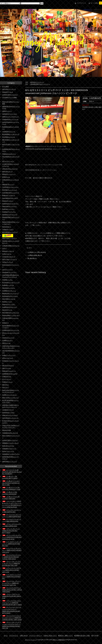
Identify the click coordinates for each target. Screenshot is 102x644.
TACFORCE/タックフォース (10, 418)
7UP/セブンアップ (8, 262)
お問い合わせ (24, 636)
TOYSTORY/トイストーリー (10, 187)
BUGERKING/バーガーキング (11, 134)
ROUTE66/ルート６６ (9, 137)
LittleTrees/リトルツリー (10, 238)
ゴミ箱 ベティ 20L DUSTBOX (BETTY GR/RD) (10, 477)
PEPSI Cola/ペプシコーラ (10, 259)
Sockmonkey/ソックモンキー (11, 315)
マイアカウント (81, 3)
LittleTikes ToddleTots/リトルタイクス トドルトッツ (11, 406)
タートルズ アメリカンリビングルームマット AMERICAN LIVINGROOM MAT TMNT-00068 (12, 618)
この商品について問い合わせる (37, 252)
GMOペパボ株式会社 (59, 640)
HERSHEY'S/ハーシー (8, 184)
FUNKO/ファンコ (7, 382)
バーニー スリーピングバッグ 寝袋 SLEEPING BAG (12, 525)
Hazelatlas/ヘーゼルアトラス (11, 454)
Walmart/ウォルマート (9, 371)
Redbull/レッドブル (8, 285)
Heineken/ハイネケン (9, 288)
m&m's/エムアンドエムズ (10, 415)
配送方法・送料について (65, 636)
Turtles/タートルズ (8, 229)
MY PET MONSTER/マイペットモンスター (10, 401)
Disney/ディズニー (8, 201)
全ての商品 (5, 86)
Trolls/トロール (7, 254)
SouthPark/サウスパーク (9, 307)
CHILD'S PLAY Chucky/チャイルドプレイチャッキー (11, 426)
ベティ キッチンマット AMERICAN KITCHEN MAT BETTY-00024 (11, 531)
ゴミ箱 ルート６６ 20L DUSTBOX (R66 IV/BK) (11, 498)
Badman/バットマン (8, 209)
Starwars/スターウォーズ (10, 215)
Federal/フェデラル (8, 446)
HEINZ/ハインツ (7, 111)
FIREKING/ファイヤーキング (10, 443)
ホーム (6, 636)
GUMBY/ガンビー (7, 340)
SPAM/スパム (6, 177)
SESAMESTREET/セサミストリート (40, 84)
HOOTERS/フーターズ (9, 299)
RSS (92, 636)
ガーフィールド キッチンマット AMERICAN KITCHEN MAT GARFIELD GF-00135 (12, 537)
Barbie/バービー (7, 302)
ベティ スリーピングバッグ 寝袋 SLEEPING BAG (12, 511)
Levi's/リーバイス (7, 270)
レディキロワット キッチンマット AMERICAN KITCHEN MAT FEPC (12, 544)
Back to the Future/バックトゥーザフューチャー (11, 391)
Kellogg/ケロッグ (7, 171)
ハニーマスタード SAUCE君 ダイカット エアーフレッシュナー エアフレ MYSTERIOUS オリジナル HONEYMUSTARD (12, 504)
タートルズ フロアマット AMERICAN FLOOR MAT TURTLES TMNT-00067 (12, 590)
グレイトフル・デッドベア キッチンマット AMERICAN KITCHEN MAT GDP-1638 (11, 563)
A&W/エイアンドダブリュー (11, 117)
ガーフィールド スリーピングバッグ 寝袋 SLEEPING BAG (12, 516)
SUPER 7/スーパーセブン (9, 395)
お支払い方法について (50, 636)
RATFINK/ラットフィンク (10, 190)
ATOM (96, 636)
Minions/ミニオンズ (8, 251)
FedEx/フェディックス (9, 355)
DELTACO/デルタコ (8, 365)
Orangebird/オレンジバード (11, 193)
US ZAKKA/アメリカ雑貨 (9, 97)
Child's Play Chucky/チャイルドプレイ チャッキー (11, 347)
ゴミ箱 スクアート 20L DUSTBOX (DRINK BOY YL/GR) (11, 488)
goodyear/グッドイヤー (9, 272)
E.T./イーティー (7, 379)
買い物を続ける (32, 258)
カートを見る (96, 3)
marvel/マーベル (7, 310)
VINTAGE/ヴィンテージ (37, 82)
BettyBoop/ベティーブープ (10, 293)
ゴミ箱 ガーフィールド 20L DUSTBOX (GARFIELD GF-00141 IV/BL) (11, 483)
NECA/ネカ (5, 385)
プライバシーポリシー (36, 636)
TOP (27, 82)
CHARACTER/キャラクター (10, 95)
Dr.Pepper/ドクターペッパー (11, 282)
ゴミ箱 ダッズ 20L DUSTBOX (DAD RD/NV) (10, 493)
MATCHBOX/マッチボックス (11, 313)
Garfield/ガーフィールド (10, 114)
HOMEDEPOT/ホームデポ (10, 374)
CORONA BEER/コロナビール (11, 246)
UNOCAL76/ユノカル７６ (10, 169)
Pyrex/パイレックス (8, 451)
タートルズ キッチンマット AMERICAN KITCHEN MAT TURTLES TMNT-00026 (12, 557)
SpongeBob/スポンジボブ (10, 198)
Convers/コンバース (8, 338)
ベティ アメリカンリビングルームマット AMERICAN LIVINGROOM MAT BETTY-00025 (12, 603)
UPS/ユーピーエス (8, 358)
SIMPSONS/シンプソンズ (9, 461)
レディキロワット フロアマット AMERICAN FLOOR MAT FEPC (12, 577)
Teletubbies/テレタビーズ (10, 433)
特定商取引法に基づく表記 (82, 636)
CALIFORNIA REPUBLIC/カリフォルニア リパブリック (11, 276)
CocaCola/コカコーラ (9, 257)
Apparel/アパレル (8, 92)
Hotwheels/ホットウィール (10, 119)
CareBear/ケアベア (8, 410)
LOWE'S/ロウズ (7, 376)
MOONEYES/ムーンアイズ (10, 232)
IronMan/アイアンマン (9, 212)
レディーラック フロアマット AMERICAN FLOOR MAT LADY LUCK (12, 570)
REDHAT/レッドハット (9, 174)
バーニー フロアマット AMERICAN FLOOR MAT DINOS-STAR (12, 596)
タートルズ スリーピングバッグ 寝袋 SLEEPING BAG (12, 520)
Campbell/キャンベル (9, 132)
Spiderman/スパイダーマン (10, 204)
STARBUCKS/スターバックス (11, 330)
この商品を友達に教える (35, 255)
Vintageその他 (6, 430)
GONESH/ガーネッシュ (9, 291)
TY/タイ (4, 248)
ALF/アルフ (5, 387)
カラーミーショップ (31, 640)
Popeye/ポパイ (7, 227)
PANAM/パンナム (7, 280)
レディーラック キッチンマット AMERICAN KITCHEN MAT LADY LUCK (12, 550)
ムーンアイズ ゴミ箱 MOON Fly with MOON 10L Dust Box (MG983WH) (12, 472)
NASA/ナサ (5, 323)
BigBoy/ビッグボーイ (9, 195)
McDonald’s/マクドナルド (10, 296)
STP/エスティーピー (8, 161)
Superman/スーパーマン (10, 206)
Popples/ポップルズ (8, 412)
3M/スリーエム (7, 368)
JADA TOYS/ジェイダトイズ (10, 398)
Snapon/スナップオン (9, 304)
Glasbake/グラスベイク (9, 449)
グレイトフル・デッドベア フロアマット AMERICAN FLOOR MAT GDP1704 (11, 583)
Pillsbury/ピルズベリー (9, 154)
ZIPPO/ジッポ (6, 343)
